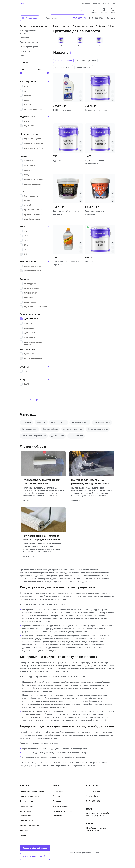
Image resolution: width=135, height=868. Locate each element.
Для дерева (41, 422)
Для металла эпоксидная (98, 429)
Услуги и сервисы (54, 18)
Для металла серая (29, 429)
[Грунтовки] (34, 38)
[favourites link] (104, 10)
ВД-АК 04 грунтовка (62, 161)
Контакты (111, 18)
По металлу (26, 422)
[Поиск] (67, 11)
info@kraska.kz (92, 796)
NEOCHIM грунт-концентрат (65, 110)
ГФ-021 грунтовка (93, 262)
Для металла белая (50, 429)
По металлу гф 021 (59, 422)
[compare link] (94, 10)
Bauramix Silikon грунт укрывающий (95, 213)
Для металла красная (80, 422)
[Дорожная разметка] (34, 42)
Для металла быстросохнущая (34, 436)
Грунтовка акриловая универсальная (94, 162)
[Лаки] (34, 56)
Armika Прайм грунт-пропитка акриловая (66, 263)
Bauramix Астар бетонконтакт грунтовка (66, 213)
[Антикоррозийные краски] (34, 32)
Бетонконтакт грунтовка (96, 110)
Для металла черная (102, 422)
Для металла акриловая (73, 429)
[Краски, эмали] (34, 51)
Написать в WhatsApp (35, 857)
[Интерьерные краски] (34, 47)
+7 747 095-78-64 (93, 791)
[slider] (21, 73)
